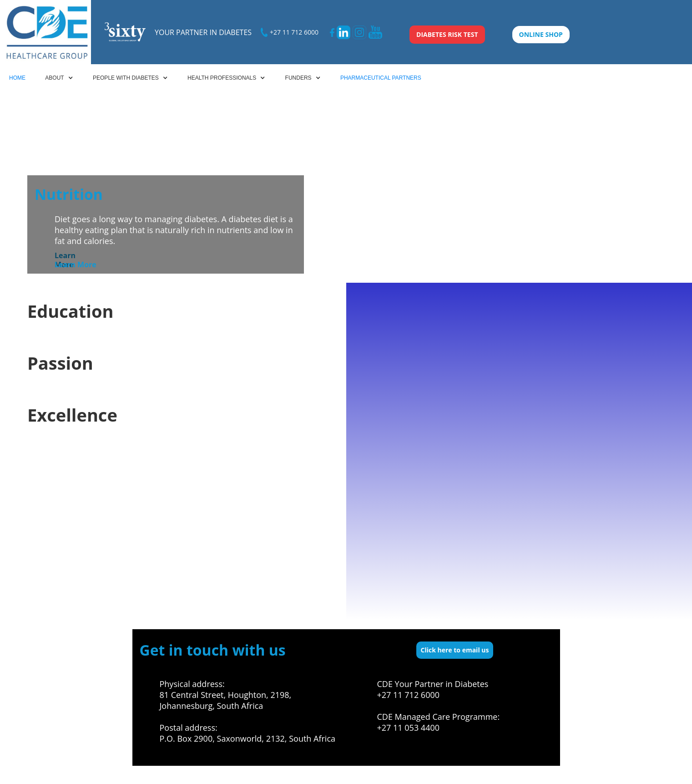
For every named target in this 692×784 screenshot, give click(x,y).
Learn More (76, 265)
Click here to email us (455, 650)
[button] (59, 78)
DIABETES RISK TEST (447, 34)
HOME (17, 78)
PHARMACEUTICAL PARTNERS (381, 78)
